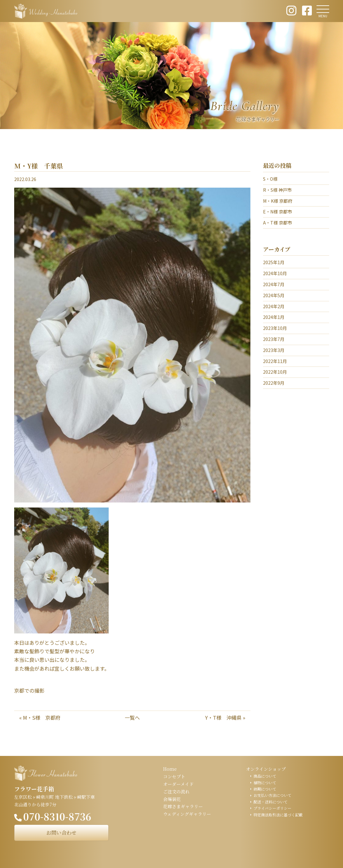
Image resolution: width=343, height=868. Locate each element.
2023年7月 (274, 339)
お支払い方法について (272, 795)
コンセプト (174, 776)
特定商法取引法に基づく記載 (278, 815)
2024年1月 (274, 317)
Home (170, 769)
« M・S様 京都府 (40, 718)
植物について (265, 783)
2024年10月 (275, 273)
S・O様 (270, 179)
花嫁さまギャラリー (183, 806)
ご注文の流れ (176, 791)
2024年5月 (274, 295)
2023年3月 (274, 350)
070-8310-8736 (57, 816)
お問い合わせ (61, 833)
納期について (265, 789)
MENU (323, 16)
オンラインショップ (266, 769)
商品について (265, 776)
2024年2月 (274, 306)
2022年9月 (274, 383)
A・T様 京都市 (277, 223)
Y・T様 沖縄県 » (225, 718)
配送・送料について (271, 802)
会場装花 (172, 799)
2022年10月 (275, 372)
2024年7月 (274, 284)
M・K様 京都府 (278, 201)
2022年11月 (275, 361)
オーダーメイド (178, 784)
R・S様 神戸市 (277, 190)
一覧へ (132, 718)
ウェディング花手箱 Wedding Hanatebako (46, 11)
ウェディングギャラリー (187, 814)
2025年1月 (274, 262)
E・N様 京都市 (277, 212)
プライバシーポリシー (272, 808)
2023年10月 (275, 328)
